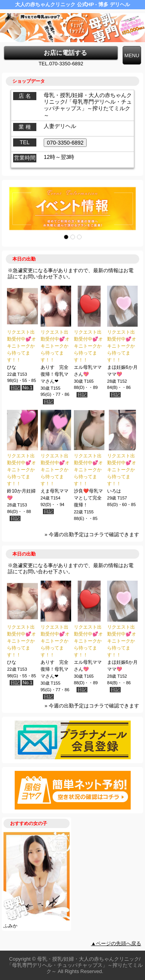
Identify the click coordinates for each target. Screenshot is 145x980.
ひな (12, 367)
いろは (114, 491)
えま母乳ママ (55, 491)
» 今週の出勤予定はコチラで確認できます (92, 534)
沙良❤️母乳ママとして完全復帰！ (88, 498)
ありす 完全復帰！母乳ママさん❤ (55, 374)
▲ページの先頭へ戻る (116, 943)
